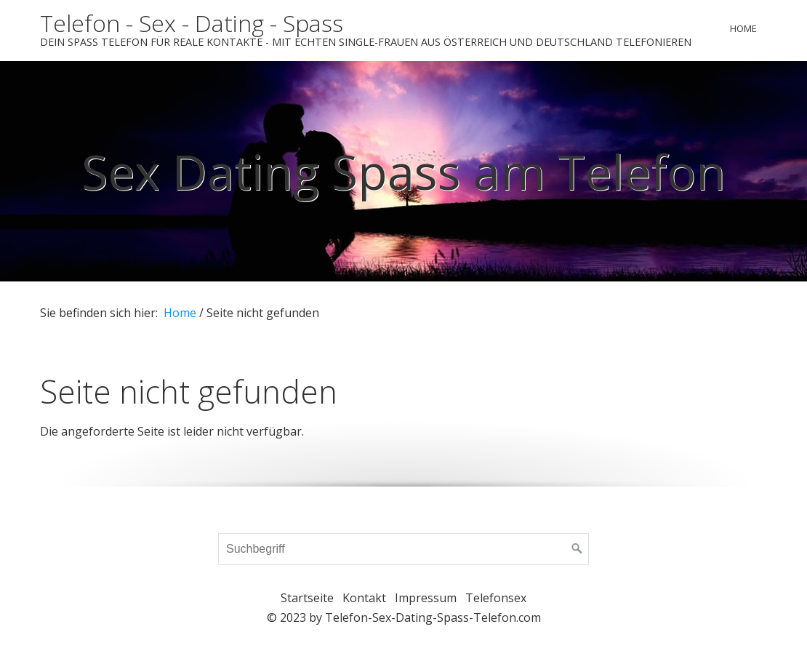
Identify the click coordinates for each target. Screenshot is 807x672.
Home (743, 28)
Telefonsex (496, 598)
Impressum (426, 598)
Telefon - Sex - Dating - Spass (192, 23)
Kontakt (364, 598)
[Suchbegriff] (403, 549)
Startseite (307, 598)
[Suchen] (577, 549)
